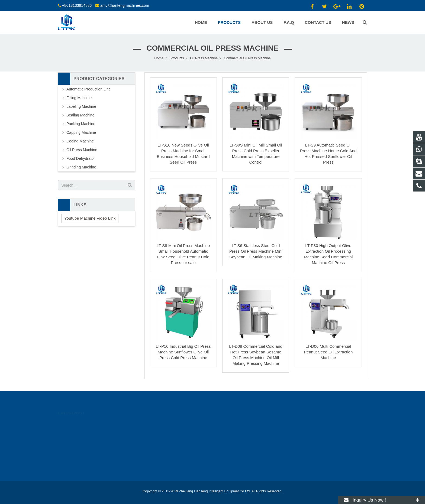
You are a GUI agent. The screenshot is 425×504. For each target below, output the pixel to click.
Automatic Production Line (88, 89)
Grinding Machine (81, 167)
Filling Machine (79, 98)
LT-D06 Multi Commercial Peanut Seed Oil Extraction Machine (328, 352)
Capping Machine (81, 132)
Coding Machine (80, 141)
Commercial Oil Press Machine (212, 48)
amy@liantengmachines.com (125, 5)
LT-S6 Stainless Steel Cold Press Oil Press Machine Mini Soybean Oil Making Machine (256, 251)
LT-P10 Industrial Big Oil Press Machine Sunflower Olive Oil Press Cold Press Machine (183, 352)
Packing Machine (81, 124)
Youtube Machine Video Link (90, 218)
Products (177, 58)
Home (159, 58)
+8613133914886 (77, 5)
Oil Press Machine (204, 58)
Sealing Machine (81, 115)
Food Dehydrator (81, 158)
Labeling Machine (81, 106)
